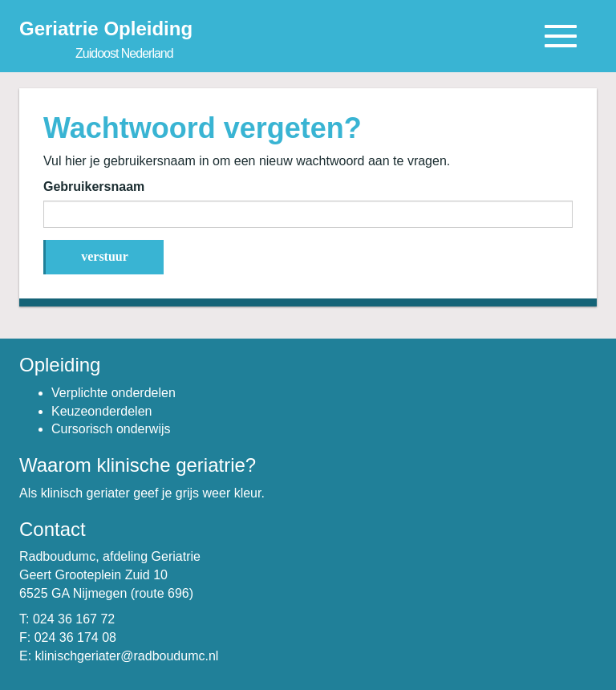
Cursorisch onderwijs (111, 429)
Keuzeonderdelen (101, 411)
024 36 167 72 (74, 619)
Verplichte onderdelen (113, 393)
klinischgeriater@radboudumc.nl (127, 656)
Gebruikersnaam (94, 187)
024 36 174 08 (75, 637)
